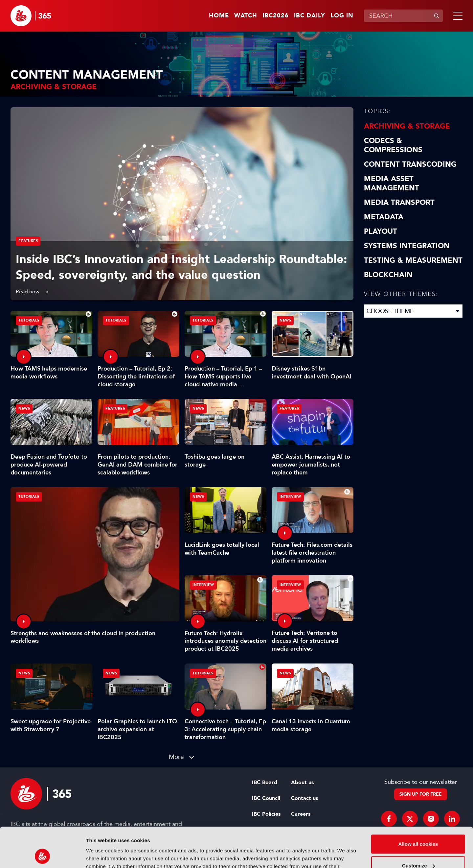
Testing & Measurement (413, 260)
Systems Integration (407, 246)
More (176, 757)
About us (302, 783)
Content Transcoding (410, 164)
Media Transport (399, 203)
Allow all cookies (418, 807)
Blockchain (388, 275)
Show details (101, 855)
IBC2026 (276, 16)
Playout (381, 231)
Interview (290, 497)
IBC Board (265, 783)
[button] (457, 16)
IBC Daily (310, 16)
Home (219, 16)
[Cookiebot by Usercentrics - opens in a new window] (43, 855)
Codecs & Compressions (393, 145)
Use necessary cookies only (418, 850)
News (285, 320)
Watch (246, 16)
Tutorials (29, 497)
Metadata (384, 217)
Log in (342, 16)
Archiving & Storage (407, 126)
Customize (418, 828)
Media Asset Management (392, 183)
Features (28, 241)
